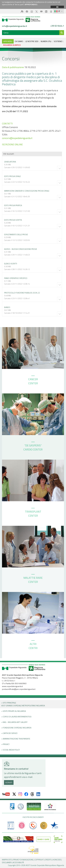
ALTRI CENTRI (33, 645)
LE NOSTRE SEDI (32, 41)
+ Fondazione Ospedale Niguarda (16, 728)
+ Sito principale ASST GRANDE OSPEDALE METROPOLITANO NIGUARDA (23, 704)
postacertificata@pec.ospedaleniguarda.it (19, 689)
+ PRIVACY (5, 744)
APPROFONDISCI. (31, 4)
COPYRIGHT (39, 860)
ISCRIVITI (9, 782)
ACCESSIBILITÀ (18, 862)
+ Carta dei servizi (9, 733)
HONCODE (57, 860)
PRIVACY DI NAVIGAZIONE (23, 860)
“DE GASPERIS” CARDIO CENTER (33, 447)
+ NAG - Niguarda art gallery (14, 722)
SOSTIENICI (58, 41)
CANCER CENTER (33, 380)
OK (57, 7)
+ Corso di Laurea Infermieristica (16, 717)
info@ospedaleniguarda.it (15, 26)
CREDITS (48, 860)
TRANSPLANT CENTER (33, 513)
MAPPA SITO (7, 860)
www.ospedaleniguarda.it (12, 686)
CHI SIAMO (19, 41)
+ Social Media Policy (11, 750)
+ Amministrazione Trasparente (16, 739)
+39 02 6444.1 (57, 26)
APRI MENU (8, 41)
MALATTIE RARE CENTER (33, 579)
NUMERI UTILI (46, 41)
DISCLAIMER (7, 862)
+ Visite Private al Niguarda (14, 711)
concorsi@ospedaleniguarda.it (17, 138)
